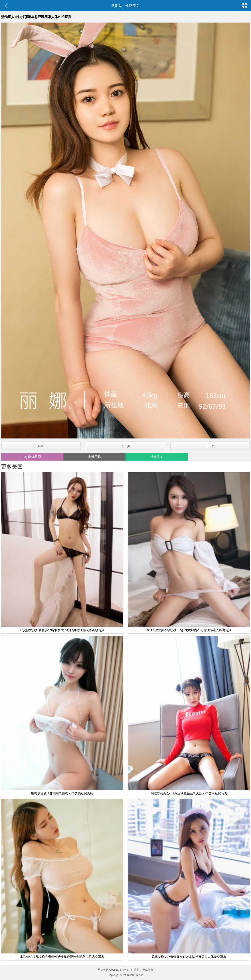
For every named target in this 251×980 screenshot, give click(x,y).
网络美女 (148, 970)
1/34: (41, 446)
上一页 (125, 446)
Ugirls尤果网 (32, 457)
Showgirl (125, 970)
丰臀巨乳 (94, 457)
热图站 (117, 6)
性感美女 (132, 6)
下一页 (210, 446)
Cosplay (114, 970)
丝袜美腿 (103, 970)
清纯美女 (157, 457)
